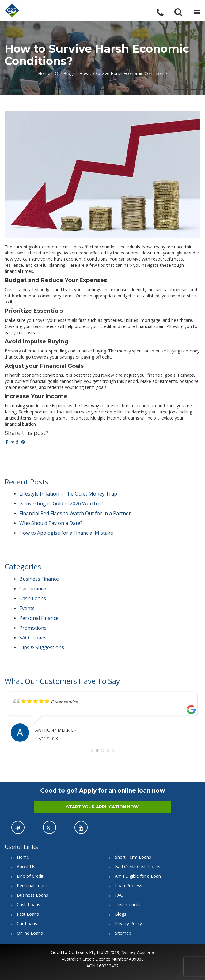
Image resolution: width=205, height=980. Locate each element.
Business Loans (32, 895)
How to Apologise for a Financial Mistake (66, 533)
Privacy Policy (128, 923)
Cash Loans (33, 598)
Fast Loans (28, 914)
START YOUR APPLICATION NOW (102, 807)
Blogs (121, 914)
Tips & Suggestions (42, 647)
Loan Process (129, 886)
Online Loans (30, 933)
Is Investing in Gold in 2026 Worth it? (61, 503)
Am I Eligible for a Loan (138, 876)
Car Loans (27, 923)
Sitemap (123, 933)
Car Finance (33, 589)
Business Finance (39, 579)
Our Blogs (65, 73)
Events (27, 608)
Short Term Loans (133, 857)
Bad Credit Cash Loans (138, 867)
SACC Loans (33, 638)
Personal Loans (32, 886)
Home (44, 73)
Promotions (33, 628)
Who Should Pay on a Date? (51, 523)
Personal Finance (39, 618)
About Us (26, 867)
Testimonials (128, 905)
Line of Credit (30, 876)
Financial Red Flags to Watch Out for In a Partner (75, 513)
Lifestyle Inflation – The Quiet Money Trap (68, 494)
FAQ (119, 895)
